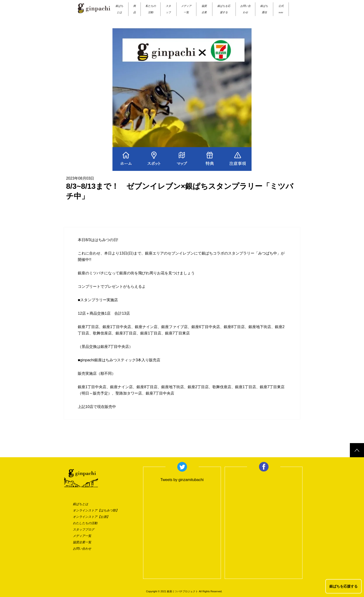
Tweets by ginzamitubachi (182, 480)
